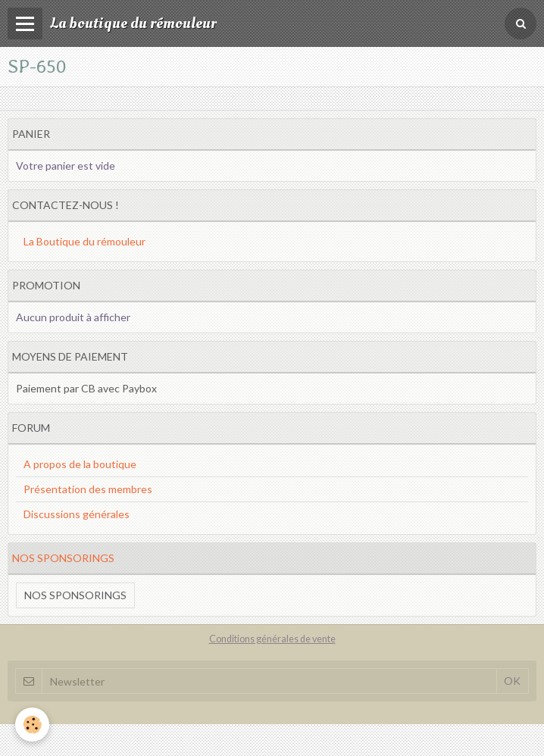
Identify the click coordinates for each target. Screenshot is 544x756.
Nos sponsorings (75, 595)
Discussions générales (77, 514)
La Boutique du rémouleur (84, 241)
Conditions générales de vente (272, 639)
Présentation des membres (88, 489)
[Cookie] (32, 725)
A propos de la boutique (80, 464)
